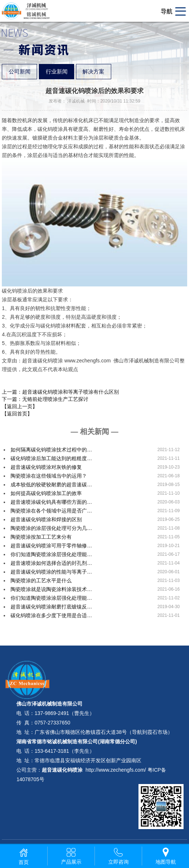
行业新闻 (57, 72)
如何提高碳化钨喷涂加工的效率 (46, 493)
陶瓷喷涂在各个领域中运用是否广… (51, 511)
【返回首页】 (17, 414)
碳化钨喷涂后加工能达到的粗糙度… (51, 458)
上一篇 (60, 392)
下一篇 (45, 399)
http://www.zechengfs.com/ (116, 770)
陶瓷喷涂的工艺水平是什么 (41, 580)
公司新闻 (20, 72)
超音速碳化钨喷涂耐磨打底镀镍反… (51, 607)
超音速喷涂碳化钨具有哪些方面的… (51, 502)
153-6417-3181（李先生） (65, 751)
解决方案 (93, 72)
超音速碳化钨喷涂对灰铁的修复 (46, 467)
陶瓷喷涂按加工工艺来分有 (41, 537)
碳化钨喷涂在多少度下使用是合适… (51, 615)
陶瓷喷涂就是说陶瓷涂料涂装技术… (51, 589)
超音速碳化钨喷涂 (62, 770)
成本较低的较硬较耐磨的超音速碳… (51, 485)
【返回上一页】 (20, 406)
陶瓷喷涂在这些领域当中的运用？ (49, 476)
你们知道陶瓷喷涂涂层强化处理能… (51, 554)
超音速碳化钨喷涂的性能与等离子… (51, 572)
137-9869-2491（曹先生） (65, 713)
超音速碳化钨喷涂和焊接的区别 (46, 519)
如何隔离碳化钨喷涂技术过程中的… (51, 450)
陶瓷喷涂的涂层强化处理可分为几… (51, 528)
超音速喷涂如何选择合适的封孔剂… (51, 563)
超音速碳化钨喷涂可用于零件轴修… (51, 546)
